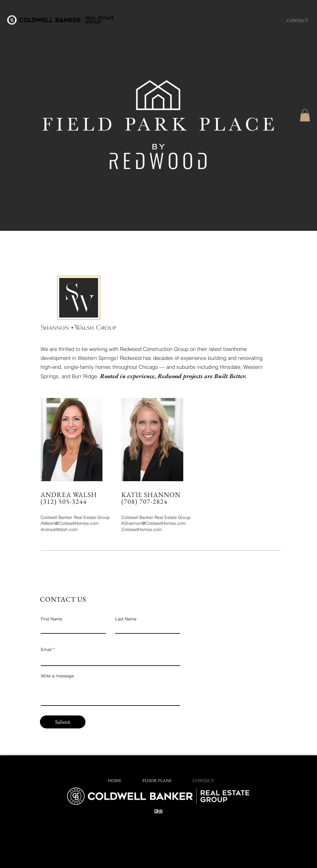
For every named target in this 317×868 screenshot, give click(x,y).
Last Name (126, 619)
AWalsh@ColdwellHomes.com (70, 523)
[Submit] (63, 722)
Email (46, 650)
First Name (52, 619)
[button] (305, 115)
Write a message (57, 676)
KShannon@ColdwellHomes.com (154, 523)
